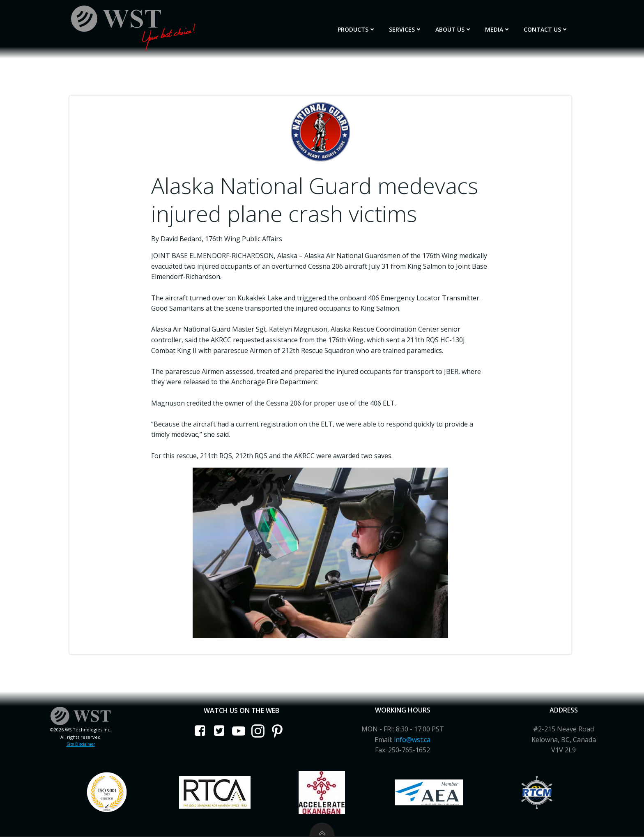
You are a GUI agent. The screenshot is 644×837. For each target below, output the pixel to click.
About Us (454, 29)
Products (357, 29)
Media (498, 29)
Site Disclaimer (81, 744)
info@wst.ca (412, 740)
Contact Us (546, 29)
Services (406, 29)
